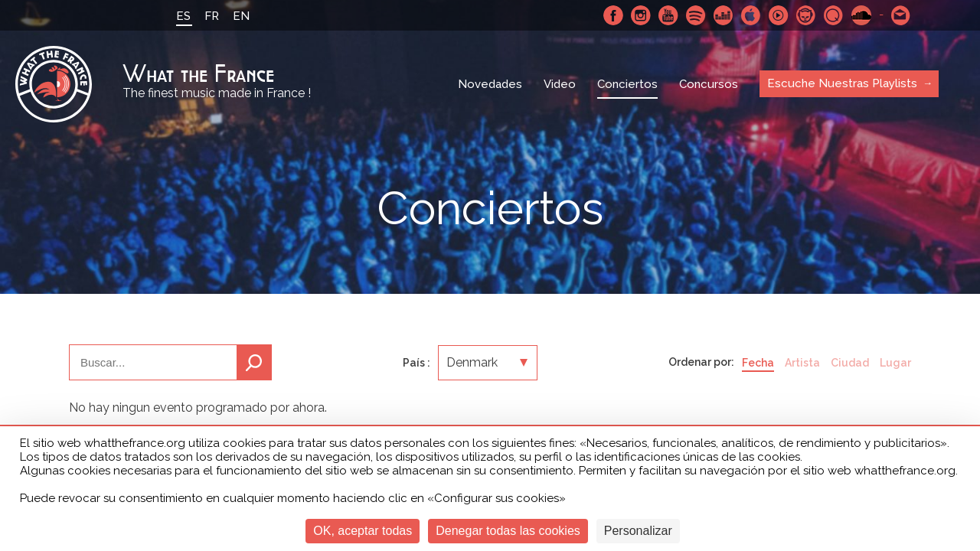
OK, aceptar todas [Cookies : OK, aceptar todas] (363, 531)
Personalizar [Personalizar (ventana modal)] (638, 531)
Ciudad (850, 363)
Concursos (709, 84)
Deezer (724, 15)
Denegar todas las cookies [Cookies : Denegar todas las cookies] (508, 531)
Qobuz (834, 15)
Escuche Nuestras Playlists (842, 83)
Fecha (758, 363)
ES (183, 16)
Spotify (696, 15)
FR (212, 16)
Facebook (613, 15)
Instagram (641, 15)
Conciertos (627, 84)
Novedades (490, 84)
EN (241, 16)
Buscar (254, 362)
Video (560, 84)
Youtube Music (779, 15)
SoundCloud (861, 15)
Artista (802, 363)
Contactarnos (901, 15)
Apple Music (751, 15)
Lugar (895, 363)
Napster (806, 15)
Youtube (668, 15)
